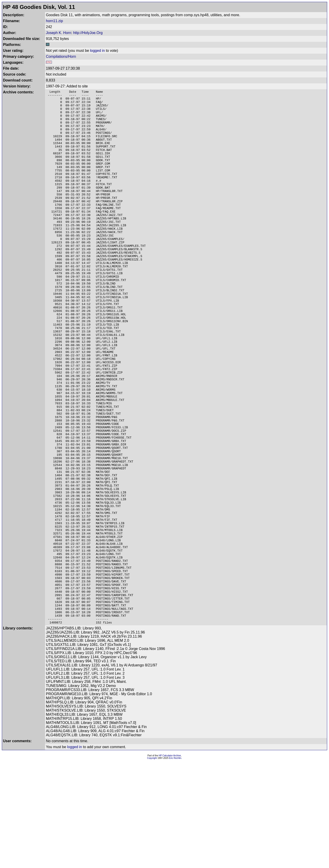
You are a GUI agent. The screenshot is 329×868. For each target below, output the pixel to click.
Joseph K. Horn (58, 33)
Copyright (152, 865)
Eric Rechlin (175, 865)
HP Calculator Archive (170, 862)
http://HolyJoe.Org (88, 33)
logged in (97, 51)
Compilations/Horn (61, 57)
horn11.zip (54, 21)
